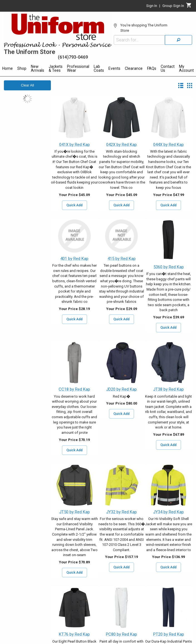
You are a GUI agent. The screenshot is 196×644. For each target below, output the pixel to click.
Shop (22, 68)
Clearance (134, 68)
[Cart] (189, 7)
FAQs (152, 68)
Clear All (27, 85)
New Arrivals (38, 68)
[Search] (178, 40)
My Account (186, 68)
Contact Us (168, 68)
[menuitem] (8, 69)
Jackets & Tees (56, 68)
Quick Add (75, 205)
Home (8, 68)
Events (114, 68)
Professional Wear (78, 68)
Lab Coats (99, 68)
